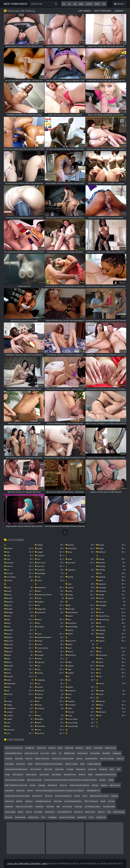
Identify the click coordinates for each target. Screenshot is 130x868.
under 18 (101, 812)
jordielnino (39, 807)
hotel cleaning (119, 812)
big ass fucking (72, 764)
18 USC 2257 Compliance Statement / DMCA (27, 864)
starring (114, 796)
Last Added (85, 11)
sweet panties (31, 775)
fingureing (69, 748)
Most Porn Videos (16, 4)
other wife (48, 769)
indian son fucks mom (24, 807)
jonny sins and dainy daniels (63, 759)
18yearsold (41, 748)
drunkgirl (70, 769)
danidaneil (103, 769)
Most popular (103, 11)
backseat (9, 817)
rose (43, 817)
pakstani (95, 785)
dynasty (79, 759)
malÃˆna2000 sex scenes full (16, 785)
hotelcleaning (20, 817)
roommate (98, 748)
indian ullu (19, 759)
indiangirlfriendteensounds (106, 775)
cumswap (78, 807)
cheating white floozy (14, 753)
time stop (58, 801)
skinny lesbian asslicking (15, 780)
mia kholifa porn (70, 775)
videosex (29, 759)
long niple (9, 807)
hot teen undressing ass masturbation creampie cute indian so (60, 791)
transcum (64, 785)
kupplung (42, 785)
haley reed (9, 801)
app (75, 4)
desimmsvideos (91, 759)
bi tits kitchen (36, 769)
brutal (103, 801)
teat (109, 812)
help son (120, 759)
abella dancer (33, 817)
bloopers (79, 748)
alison (85, 796)
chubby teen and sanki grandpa (17, 796)
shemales (50, 807)
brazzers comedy (107, 759)
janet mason (50, 812)
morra (54, 753)
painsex (30, 791)
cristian (77, 796)
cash (119, 769)
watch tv (82, 775)
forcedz (111, 801)
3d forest (49, 796)
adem (82, 764)
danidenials (82, 817)
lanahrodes (59, 769)
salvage (102, 780)
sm (60, 753)
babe (81, 4)
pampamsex (81, 769)
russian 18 (78, 812)
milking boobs (70, 753)
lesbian (89, 4)
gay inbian (38, 812)
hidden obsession (42, 759)
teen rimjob (56, 775)
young (7, 775)
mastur (21, 812)
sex (64, 4)
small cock (92, 769)
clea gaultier (95, 753)
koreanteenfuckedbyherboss (16, 769)
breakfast (106, 753)
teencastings (10, 812)
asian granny (82, 753)
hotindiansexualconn (43, 801)
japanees (29, 801)
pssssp (29, 812)
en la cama (45, 753)
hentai (97, 4)
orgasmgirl (9, 764)
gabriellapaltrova (93, 791)
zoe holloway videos (93, 807)
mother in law (110, 748)
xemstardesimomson (63, 796)
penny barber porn (64, 812)
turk (104, 4)
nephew (104, 785)
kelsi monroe (37, 796)
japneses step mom (67, 817)
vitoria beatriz (18, 775)
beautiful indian (109, 807)
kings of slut (90, 812)
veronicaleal (67, 807)
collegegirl (52, 817)
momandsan (53, 785)
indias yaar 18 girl (31, 753)
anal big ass (30, 748)
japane (88, 748)
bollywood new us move (99, 796)
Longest (120, 11)
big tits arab (115, 785)
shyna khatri (44, 775)
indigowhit (117, 753)
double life (21, 764)
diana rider (9, 791)
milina (90, 775)
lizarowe (52, 748)
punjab (111, 780)
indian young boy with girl (80, 785)
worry (91, 817)
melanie (19, 801)
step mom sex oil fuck (14, 748)
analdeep (9, 759)
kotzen (33, 785)
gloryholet (20, 791)
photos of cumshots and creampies (49, 764)
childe (30, 764)
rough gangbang (94, 764)
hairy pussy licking (34, 780)
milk (58, 807)
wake (112, 769)
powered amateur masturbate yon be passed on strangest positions (70, 780)
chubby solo (101, 817)
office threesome (91, 801)
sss (69, 4)
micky (60, 748)
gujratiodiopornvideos (73, 801)
